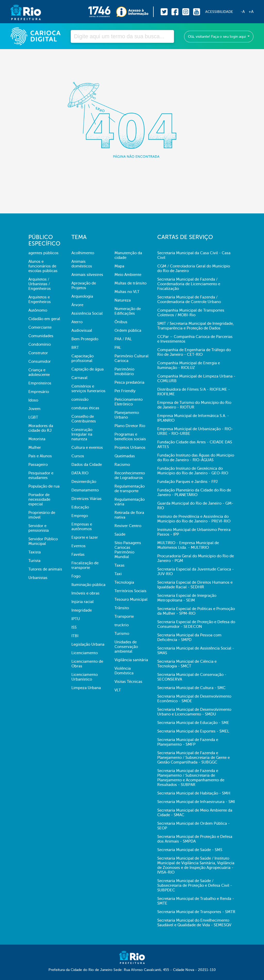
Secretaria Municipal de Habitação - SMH (194, 793)
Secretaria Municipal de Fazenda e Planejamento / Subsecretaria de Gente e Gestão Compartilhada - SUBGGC (193, 758)
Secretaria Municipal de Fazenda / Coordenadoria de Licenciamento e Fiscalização (189, 284)
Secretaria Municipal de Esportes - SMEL (193, 731)
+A (251, 12)
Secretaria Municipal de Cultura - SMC (191, 688)
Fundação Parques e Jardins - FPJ (187, 482)
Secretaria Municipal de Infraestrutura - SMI (196, 802)
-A (243, 12)
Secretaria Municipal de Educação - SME (193, 723)
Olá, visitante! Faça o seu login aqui (217, 37)
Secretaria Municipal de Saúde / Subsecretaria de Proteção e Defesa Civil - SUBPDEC (195, 885)
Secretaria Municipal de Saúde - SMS (190, 850)
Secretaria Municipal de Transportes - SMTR (196, 912)
